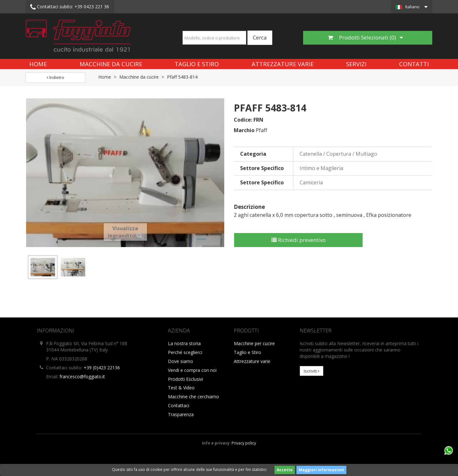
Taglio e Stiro (197, 64)
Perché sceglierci (185, 352)
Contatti (414, 64)
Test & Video (181, 388)
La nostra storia (184, 343)
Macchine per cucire (254, 343)
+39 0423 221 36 (70, 7)
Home (38, 64)
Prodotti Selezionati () (365, 37)
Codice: (243, 120)
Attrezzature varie (283, 64)
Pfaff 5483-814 (182, 77)
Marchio (244, 130)
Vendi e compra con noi (192, 370)
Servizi (356, 64)
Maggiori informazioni (321, 470)
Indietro (56, 77)
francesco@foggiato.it (82, 377)
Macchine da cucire (111, 64)
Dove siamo (180, 361)
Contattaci (179, 405)
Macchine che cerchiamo (194, 397)
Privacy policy (244, 443)
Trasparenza (181, 414)
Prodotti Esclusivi (185, 379)
